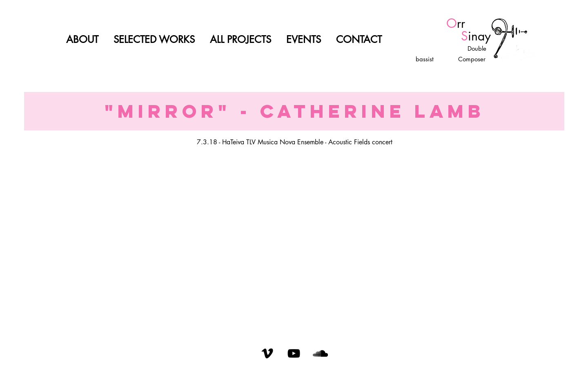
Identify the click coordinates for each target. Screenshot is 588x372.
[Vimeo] (267, 353)
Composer (471, 59)
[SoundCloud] (320, 353)
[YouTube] (294, 353)
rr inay (456, 30)
